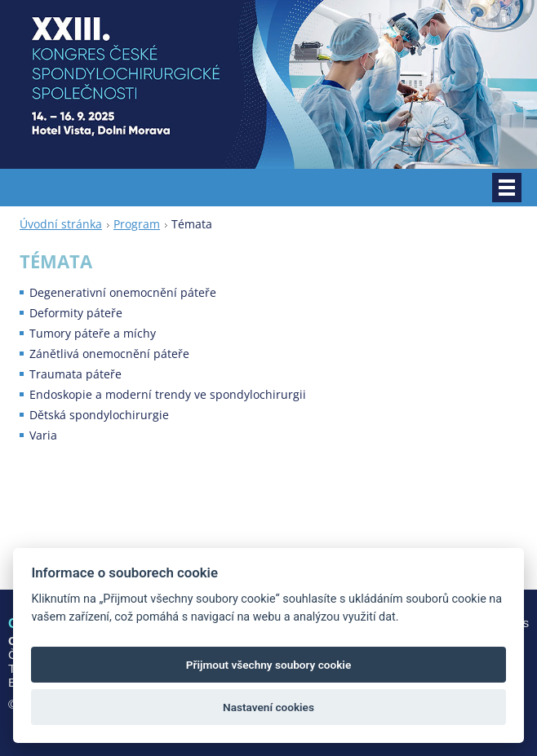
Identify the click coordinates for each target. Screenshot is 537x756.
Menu (507, 188)
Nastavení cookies (268, 707)
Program (137, 224)
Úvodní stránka (61, 224)
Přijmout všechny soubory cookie (268, 665)
